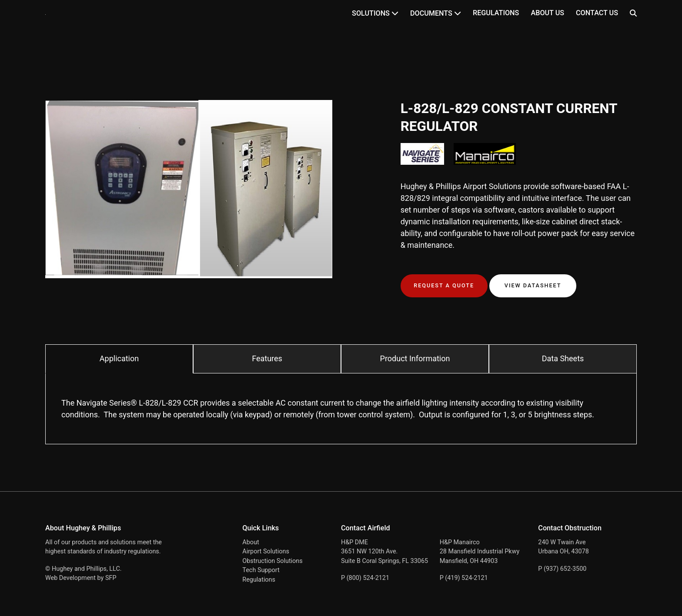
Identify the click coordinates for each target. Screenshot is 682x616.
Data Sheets (563, 358)
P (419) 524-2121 (464, 578)
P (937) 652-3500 (562, 569)
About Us (547, 13)
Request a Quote (444, 285)
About (251, 542)
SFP (111, 578)
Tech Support (261, 570)
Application (119, 358)
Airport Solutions (266, 551)
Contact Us (597, 13)
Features (267, 358)
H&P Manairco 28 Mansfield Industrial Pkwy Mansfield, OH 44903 (480, 552)
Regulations (496, 13)
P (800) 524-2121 (365, 578)
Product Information (415, 358)
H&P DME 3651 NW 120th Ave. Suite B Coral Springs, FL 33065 (384, 552)
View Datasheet (533, 285)
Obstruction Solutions (272, 561)
